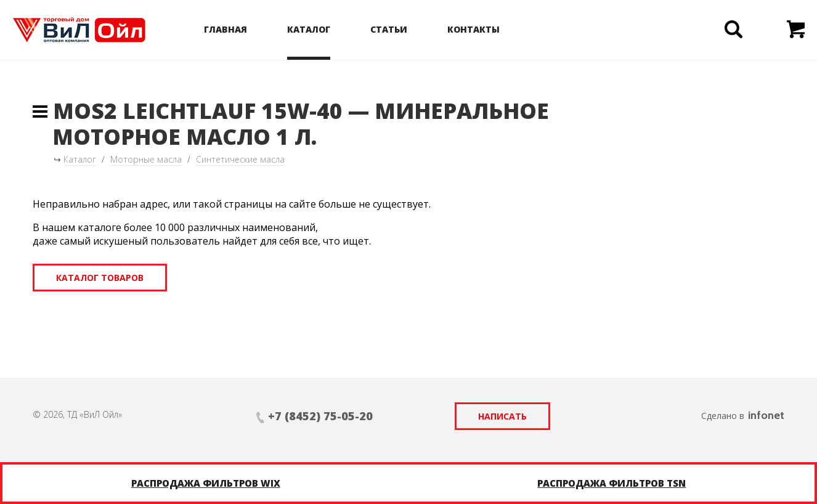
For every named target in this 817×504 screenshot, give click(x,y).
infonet (766, 415)
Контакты (474, 29)
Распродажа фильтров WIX (206, 483)
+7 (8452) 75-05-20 (320, 416)
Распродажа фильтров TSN (612, 483)
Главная (226, 29)
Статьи (389, 29)
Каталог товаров (100, 278)
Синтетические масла (240, 159)
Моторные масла (146, 159)
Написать (502, 416)
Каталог (309, 29)
